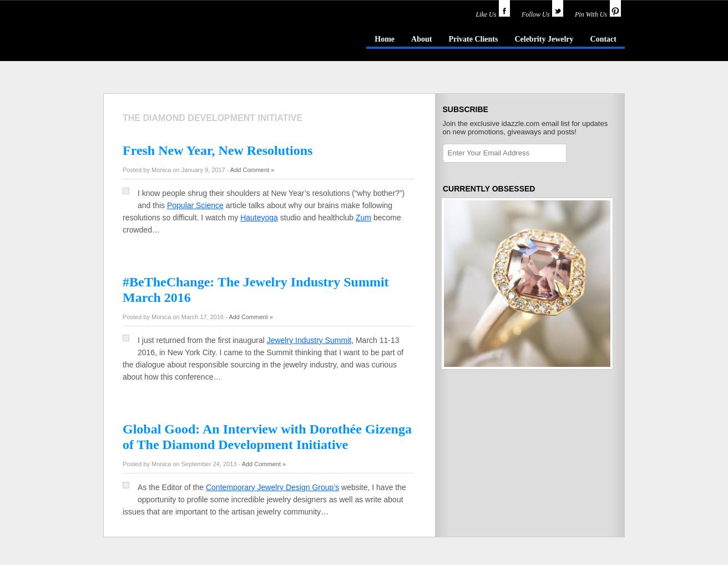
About (421, 39)
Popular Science (195, 205)
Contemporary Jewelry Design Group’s (272, 487)
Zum (363, 218)
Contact (603, 39)
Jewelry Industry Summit (309, 340)
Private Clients (473, 39)
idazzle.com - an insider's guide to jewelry (183, 38)
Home (385, 39)
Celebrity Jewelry (544, 39)
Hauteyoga (259, 218)
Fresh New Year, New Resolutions (218, 150)
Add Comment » (252, 170)
